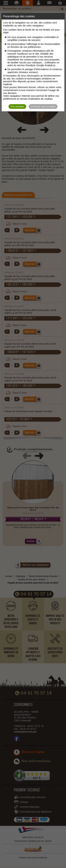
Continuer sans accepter (43, 106)
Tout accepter (17, 106)
